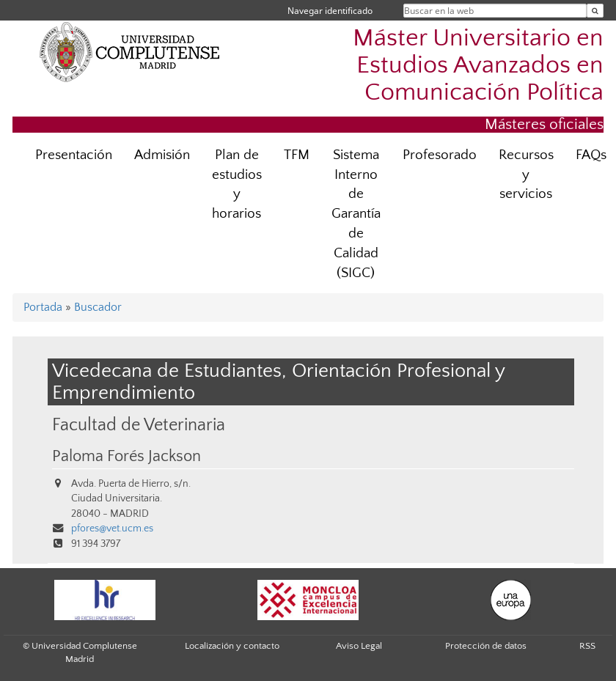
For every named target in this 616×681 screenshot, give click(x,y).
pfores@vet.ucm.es (112, 529)
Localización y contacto (232, 646)
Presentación (74, 155)
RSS (587, 646)
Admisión (162, 155)
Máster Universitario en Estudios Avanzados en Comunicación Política (478, 66)
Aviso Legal (359, 646)
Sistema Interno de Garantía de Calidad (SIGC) (356, 214)
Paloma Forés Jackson (126, 457)
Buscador (98, 307)
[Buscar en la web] (595, 11)
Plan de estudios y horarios (237, 185)
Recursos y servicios (526, 175)
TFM (297, 155)
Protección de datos (486, 646)
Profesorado (440, 155)
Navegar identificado (330, 11)
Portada (43, 307)
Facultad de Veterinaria (139, 425)
